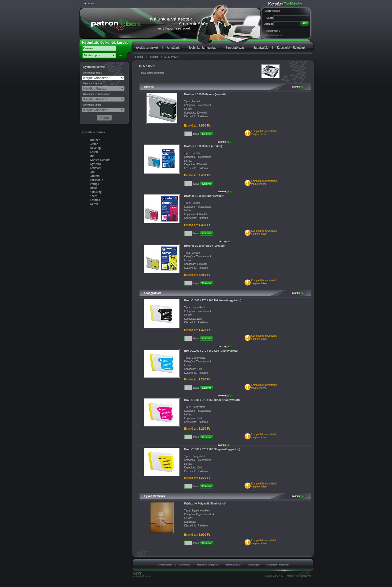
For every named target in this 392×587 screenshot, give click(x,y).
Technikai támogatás (207, 565)
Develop (95, 148)
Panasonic (96, 180)
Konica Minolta (100, 160)
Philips (94, 184)
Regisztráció (272, 31)
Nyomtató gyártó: (93, 83)
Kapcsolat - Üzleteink (278, 565)
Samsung (96, 192)
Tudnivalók (253, 565)
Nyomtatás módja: (93, 73)
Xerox (94, 204)
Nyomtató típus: (92, 105)
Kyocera (95, 164)
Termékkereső (165, 565)
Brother (154, 57)
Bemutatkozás (233, 565)
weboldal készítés (142, 575)
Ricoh (94, 188)
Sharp (93, 196)
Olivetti (95, 176)
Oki (92, 172)
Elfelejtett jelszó (274, 35)
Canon (94, 144)
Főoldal (139, 57)
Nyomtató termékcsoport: (97, 94)
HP (92, 156)
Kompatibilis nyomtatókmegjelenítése (264, 133)
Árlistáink (184, 565)
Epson (94, 152)
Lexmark (96, 168)
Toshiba (95, 200)
